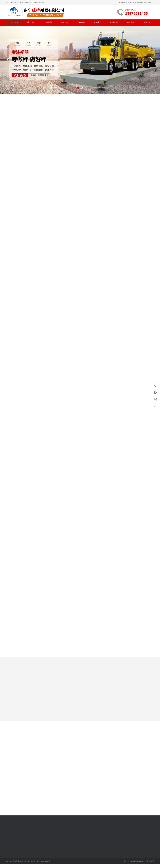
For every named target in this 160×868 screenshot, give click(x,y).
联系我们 (147, 22)
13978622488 (155, 385)
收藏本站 (122, 2)
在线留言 (131, 2)
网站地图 (140, 2)
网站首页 (15, 22)
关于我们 (31, 22)
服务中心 (98, 22)
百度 (146, 2)
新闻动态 (64, 22)
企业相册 (114, 22)
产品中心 (48, 22)
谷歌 (150, 2)
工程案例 (81, 22)
